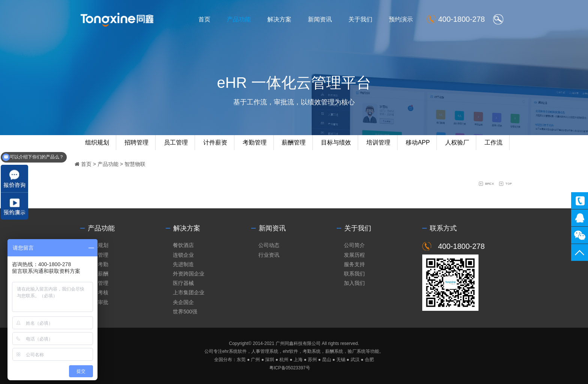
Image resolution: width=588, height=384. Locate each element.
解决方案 (279, 19)
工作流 (493, 142)
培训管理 (378, 142)
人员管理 (98, 255)
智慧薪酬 (98, 274)
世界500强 (185, 312)
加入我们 (354, 283)
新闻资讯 (320, 19)
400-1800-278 (580, 201)
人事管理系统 (265, 351)
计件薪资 (215, 142)
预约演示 (401, 19)
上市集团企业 (189, 292)
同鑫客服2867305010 (580, 218)
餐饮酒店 (183, 245)
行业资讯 (269, 255)
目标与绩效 (336, 142)
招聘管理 (136, 142)
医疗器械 (183, 283)
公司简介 (354, 245)
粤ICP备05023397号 (290, 368)
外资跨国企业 (189, 274)
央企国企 (183, 302)
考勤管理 (255, 142)
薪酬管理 (294, 142)
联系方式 (443, 228)
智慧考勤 (98, 264)
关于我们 (360, 19)
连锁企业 (183, 255)
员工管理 (176, 142)
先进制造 (183, 264)
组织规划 (97, 142)
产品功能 (239, 19)
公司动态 (269, 245)
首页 (204, 19)
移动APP (418, 142)
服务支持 (354, 264)
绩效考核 (98, 292)
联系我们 (354, 274)
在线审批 (98, 302)
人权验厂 (457, 142)
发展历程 (354, 255)
